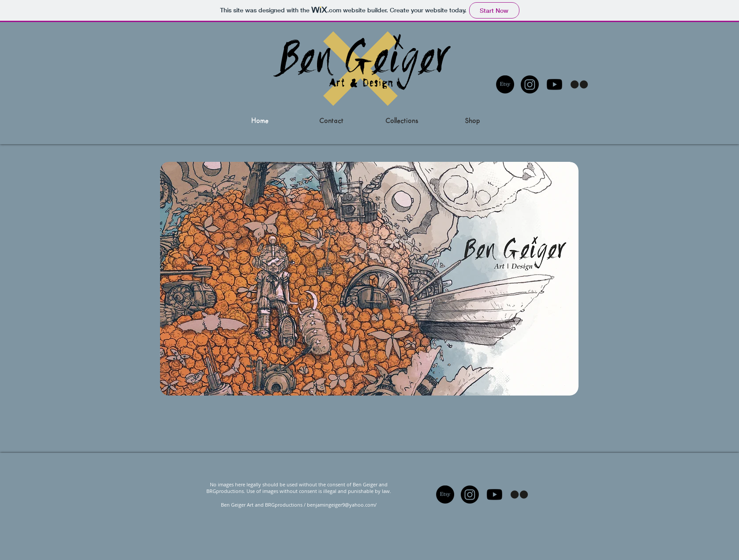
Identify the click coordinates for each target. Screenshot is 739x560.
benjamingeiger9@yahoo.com (341, 505)
